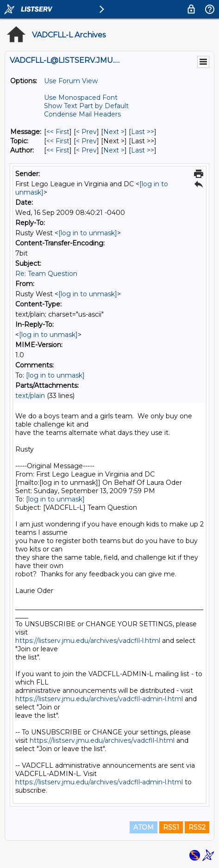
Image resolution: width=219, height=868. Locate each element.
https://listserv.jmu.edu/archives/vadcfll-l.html (88, 641)
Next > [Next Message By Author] (114, 150)
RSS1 (171, 827)
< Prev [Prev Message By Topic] (86, 141)
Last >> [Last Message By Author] (143, 150)
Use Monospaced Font (81, 98)
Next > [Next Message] (114, 132)
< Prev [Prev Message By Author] (86, 150)
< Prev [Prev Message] (86, 132)
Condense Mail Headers (82, 114)
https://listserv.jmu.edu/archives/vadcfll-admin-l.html (99, 699)
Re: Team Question (46, 274)
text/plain (30, 396)
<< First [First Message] (58, 132)
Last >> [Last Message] (143, 132)
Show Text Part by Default (86, 106)
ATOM (144, 827)
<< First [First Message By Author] (58, 150)
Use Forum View (71, 81)
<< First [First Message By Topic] (58, 141)
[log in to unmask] (88, 233)
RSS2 (197, 827)
